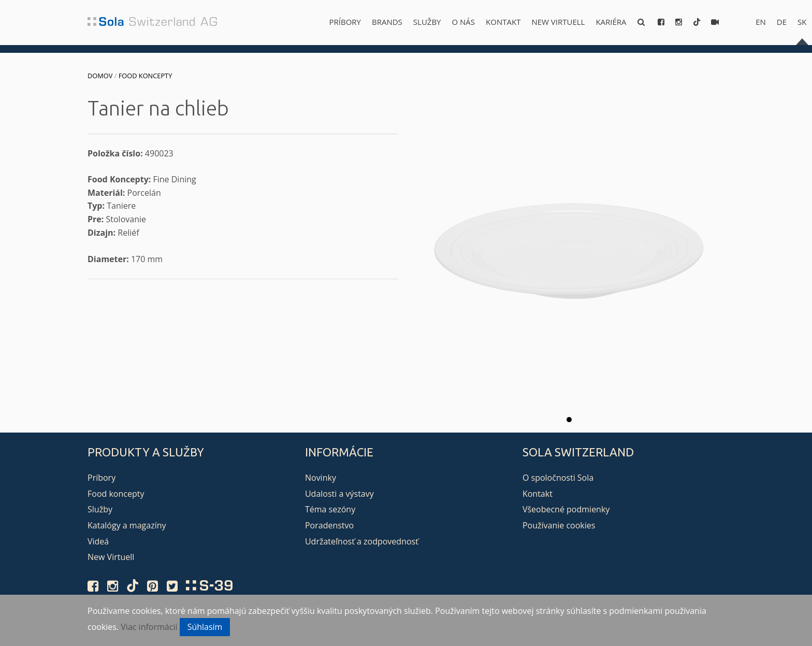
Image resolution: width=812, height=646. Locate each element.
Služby (427, 22)
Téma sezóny (330, 509)
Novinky (321, 478)
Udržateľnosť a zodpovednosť (362, 541)
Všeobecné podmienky (566, 509)
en (761, 22)
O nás (464, 22)
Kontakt (503, 22)
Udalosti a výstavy (339, 494)
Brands (387, 22)
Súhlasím (205, 627)
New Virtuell (558, 22)
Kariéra (611, 22)
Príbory (345, 22)
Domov (100, 76)
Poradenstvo (329, 525)
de (782, 22)
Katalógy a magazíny (127, 525)
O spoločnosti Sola (558, 478)
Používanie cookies (559, 525)
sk (802, 22)
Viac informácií (149, 627)
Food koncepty (146, 76)
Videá (98, 541)
